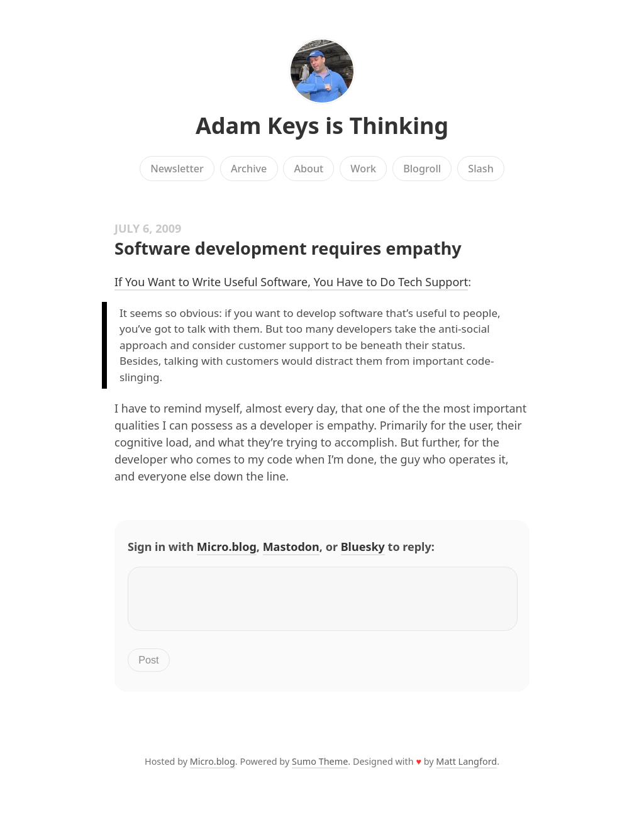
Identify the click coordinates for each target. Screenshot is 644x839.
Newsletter (177, 169)
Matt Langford (466, 769)
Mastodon (291, 547)
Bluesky (363, 547)
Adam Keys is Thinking (322, 125)
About (308, 169)
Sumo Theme (320, 769)
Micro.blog (227, 547)
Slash (481, 169)
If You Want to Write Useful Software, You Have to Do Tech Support (291, 282)
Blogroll (422, 169)
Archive (249, 169)
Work (363, 169)
